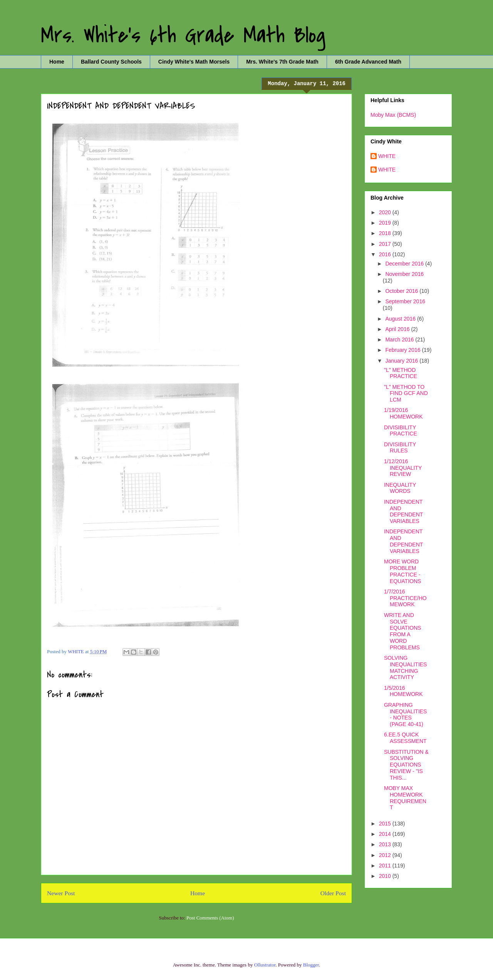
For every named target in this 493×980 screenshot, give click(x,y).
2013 (386, 844)
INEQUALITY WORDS (400, 488)
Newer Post (61, 893)
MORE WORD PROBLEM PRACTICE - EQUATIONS (402, 571)
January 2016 (402, 361)
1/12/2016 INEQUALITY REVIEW (403, 468)
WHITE (387, 156)
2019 (386, 223)
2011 (386, 866)
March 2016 (400, 340)
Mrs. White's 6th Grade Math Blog (183, 36)
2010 (386, 876)
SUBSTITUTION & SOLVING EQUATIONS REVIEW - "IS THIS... (406, 765)
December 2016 (405, 264)
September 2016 (405, 301)
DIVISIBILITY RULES (400, 448)
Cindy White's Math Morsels (194, 62)
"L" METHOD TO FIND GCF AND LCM (406, 393)
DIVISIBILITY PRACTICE (401, 431)
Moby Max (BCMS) (393, 115)
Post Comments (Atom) (210, 918)
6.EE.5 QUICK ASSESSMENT (405, 738)
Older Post (333, 893)
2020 (386, 212)
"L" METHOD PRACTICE (401, 373)
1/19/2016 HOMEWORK (403, 413)
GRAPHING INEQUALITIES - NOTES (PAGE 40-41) (405, 714)
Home (57, 62)
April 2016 (398, 329)
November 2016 (404, 274)
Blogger (311, 965)
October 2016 (402, 291)
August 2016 (401, 319)
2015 (386, 824)
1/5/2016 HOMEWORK (403, 691)
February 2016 (403, 350)
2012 (386, 855)
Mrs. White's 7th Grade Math (282, 62)
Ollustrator (265, 965)
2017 (386, 244)
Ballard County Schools (111, 62)
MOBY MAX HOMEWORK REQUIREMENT (405, 798)
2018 (386, 233)
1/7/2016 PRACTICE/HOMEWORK (405, 598)
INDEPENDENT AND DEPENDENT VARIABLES (403, 511)
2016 (386, 254)
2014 (386, 834)
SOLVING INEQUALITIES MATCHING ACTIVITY (405, 667)
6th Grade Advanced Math (368, 62)
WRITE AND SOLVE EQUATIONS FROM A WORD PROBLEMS (402, 631)
